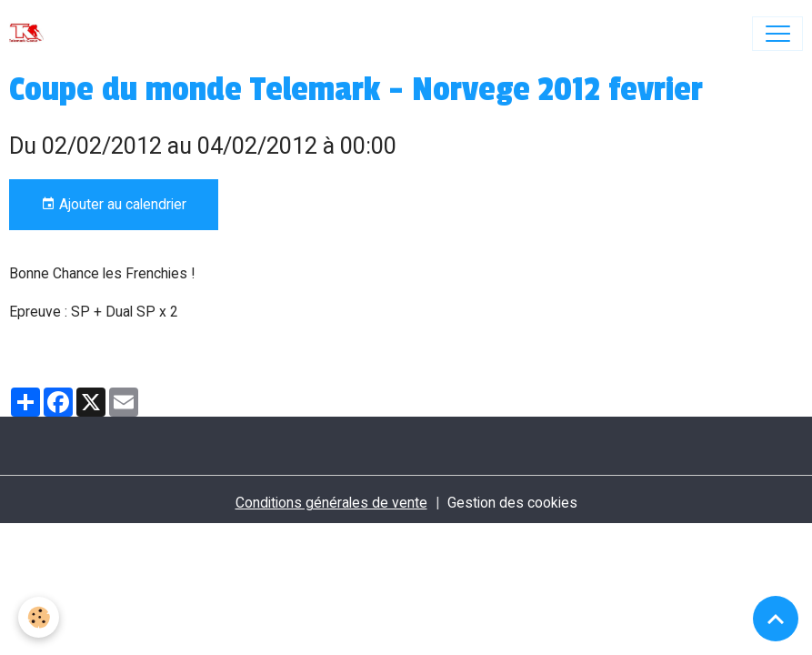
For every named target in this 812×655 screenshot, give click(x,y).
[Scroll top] (776, 619)
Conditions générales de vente (331, 503)
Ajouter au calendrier (114, 205)
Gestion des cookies (512, 503)
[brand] (30, 34)
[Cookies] (39, 617)
